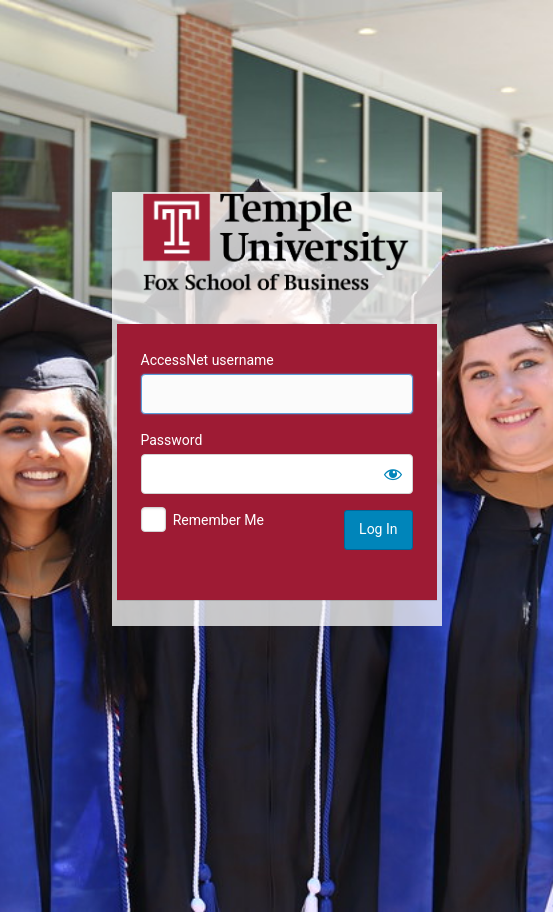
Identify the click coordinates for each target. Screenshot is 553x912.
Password (172, 440)
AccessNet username (207, 360)
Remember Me (218, 520)
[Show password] (393, 474)
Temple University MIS (277, 242)
